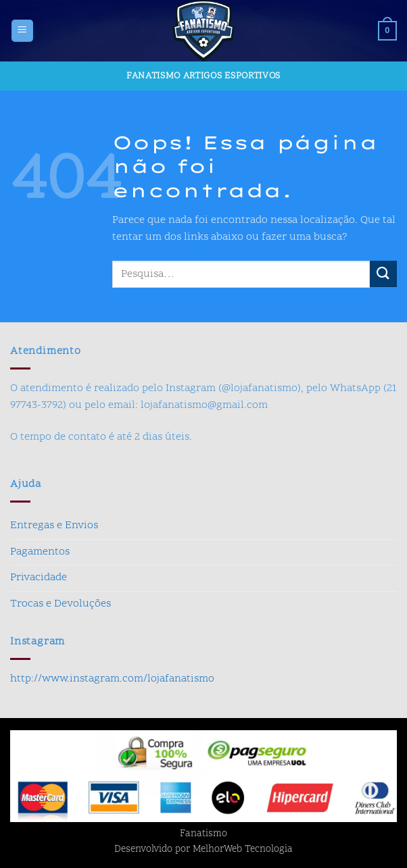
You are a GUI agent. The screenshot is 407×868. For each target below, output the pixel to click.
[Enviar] (383, 274)
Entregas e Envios (54, 526)
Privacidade (39, 578)
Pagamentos (40, 552)
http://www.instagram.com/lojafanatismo (112, 679)
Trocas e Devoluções (61, 604)
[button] (22, 31)
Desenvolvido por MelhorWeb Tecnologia (203, 850)
